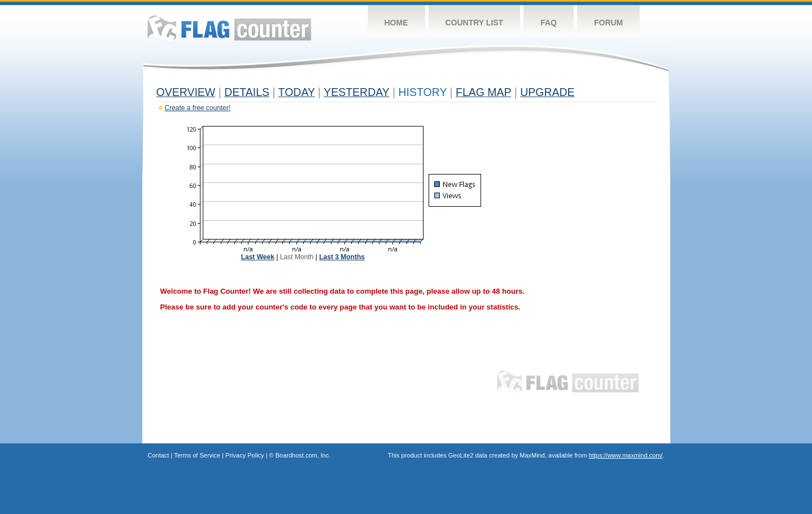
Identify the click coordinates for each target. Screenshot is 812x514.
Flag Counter (229, 28)
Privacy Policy (245, 455)
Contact (159, 455)
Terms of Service (197, 455)
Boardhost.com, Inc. (303, 455)
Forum (608, 23)
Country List (475, 23)
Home (396, 23)
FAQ (549, 23)
